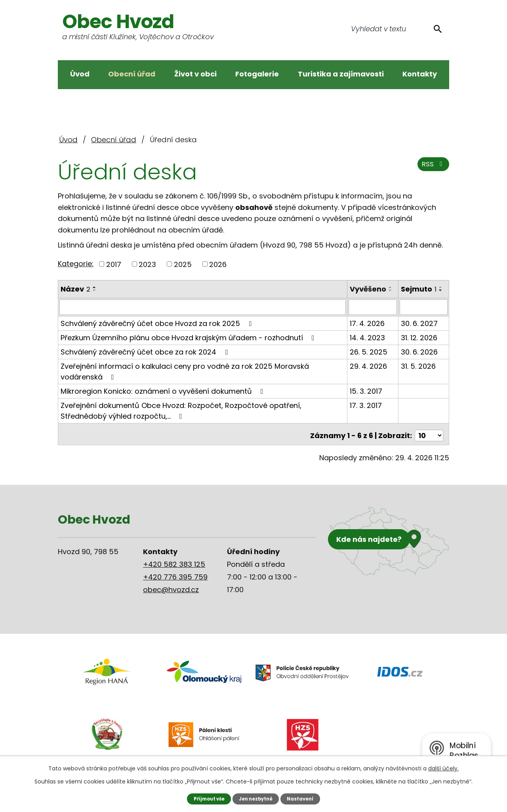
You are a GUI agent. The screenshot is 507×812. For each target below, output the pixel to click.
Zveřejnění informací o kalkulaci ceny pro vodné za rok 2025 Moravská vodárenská (185, 377)
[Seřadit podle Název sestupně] (95, 290)
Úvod (80, 74)
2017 (114, 264)
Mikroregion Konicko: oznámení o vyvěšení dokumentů (164, 397)
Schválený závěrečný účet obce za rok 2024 (146, 357)
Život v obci (195, 74)
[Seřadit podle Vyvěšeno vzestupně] (355, 298)
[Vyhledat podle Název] (203, 313)
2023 (147, 264)
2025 (183, 264)
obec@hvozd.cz (171, 592)
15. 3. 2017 (366, 397)
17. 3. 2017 (366, 411)
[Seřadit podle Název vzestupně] (95, 287)
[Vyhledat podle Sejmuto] (424, 313)
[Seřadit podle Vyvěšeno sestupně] (355, 301)
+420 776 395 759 (175, 580)
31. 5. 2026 (418, 372)
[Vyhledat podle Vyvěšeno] (373, 313)
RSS (432, 167)
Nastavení (304, 798)
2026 (218, 264)
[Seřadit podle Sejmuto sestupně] (441, 290)
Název (75, 289)
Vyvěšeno (368, 289)
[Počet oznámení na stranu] (429, 438)
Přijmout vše (206, 798)
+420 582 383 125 (174, 567)
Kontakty (420, 74)
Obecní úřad (132, 74)
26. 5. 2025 (369, 357)
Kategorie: (76, 264)
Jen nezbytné (256, 798)
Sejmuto (419, 289)
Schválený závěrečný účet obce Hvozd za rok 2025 (158, 329)
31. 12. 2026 (419, 343)
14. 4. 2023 (368, 343)
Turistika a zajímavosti (341, 74)
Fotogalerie (257, 74)
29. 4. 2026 (369, 372)
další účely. (443, 768)
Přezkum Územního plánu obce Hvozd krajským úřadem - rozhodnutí (189, 343)
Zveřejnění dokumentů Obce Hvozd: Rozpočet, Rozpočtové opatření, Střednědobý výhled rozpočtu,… (181, 416)
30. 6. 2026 (419, 357)
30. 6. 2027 (419, 329)
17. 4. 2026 (368, 329)
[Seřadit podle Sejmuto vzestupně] (441, 287)
